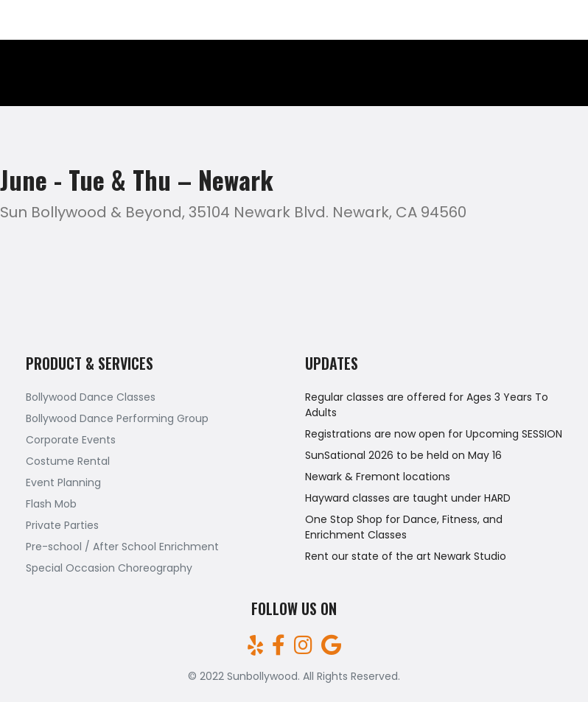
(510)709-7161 (49, 20)
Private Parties (62, 525)
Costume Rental (68, 461)
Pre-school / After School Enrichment (122, 547)
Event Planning (63, 482)
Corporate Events (71, 440)
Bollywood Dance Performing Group (117, 418)
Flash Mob (51, 504)
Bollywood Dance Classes (91, 397)
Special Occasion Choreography (109, 568)
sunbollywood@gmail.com (507, 20)
